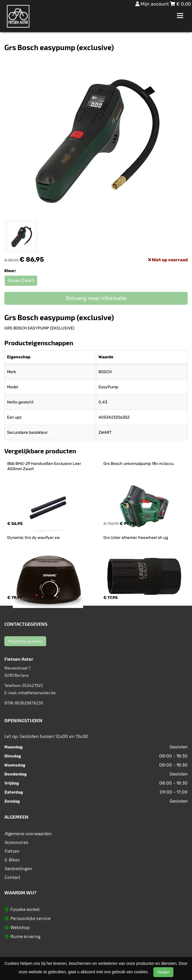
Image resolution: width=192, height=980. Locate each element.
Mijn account (153, 4)
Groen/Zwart (21, 281)
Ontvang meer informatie (96, 298)
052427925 (33, 685)
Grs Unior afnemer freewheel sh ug (136, 538)
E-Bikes (12, 860)
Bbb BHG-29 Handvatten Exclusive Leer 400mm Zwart (45, 466)
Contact (12, 877)
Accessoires (17, 842)
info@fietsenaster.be (37, 693)
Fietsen (12, 851)
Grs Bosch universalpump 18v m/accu (139, 464)
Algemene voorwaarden (28, 833)
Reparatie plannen (25, 641)
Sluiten (163, 972)
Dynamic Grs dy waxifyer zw (34, 538)
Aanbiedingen (18, 868)
